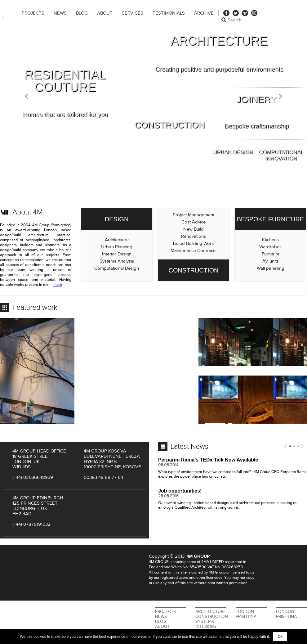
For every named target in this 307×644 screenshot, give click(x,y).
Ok (280, 637)
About (105, 13)
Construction (212, 617)
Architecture (211, 612)
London (245, 612)
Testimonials (169, 13)
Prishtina (246, 617)
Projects (33, 13)
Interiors (206, 627)
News (60, 13)
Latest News (189, 447)
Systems (205, 622)
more (58, 285)
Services (133, 13)
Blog (82, 13)
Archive (204, 13)
